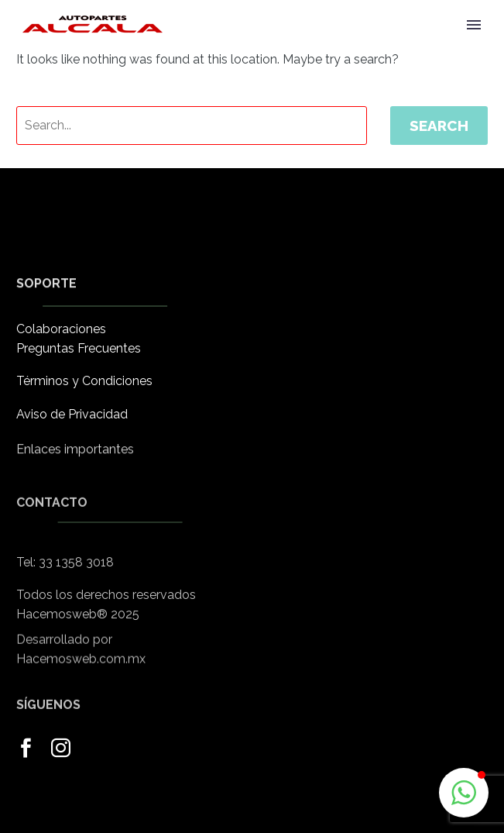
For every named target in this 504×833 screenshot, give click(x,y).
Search (439, 126)
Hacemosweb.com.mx (81, 668)
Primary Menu (474, 25)
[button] (464, 793)
